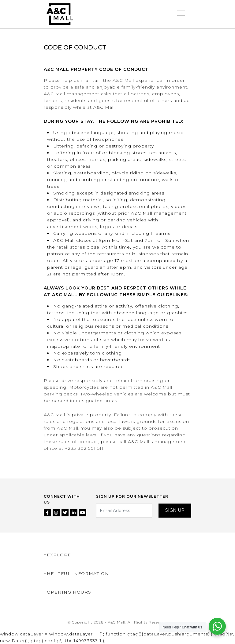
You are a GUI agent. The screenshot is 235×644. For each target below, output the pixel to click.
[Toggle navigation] (181, 14)
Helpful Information (78, 573)
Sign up (175, 510)
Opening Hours (69, 592)
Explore (59, 555)
